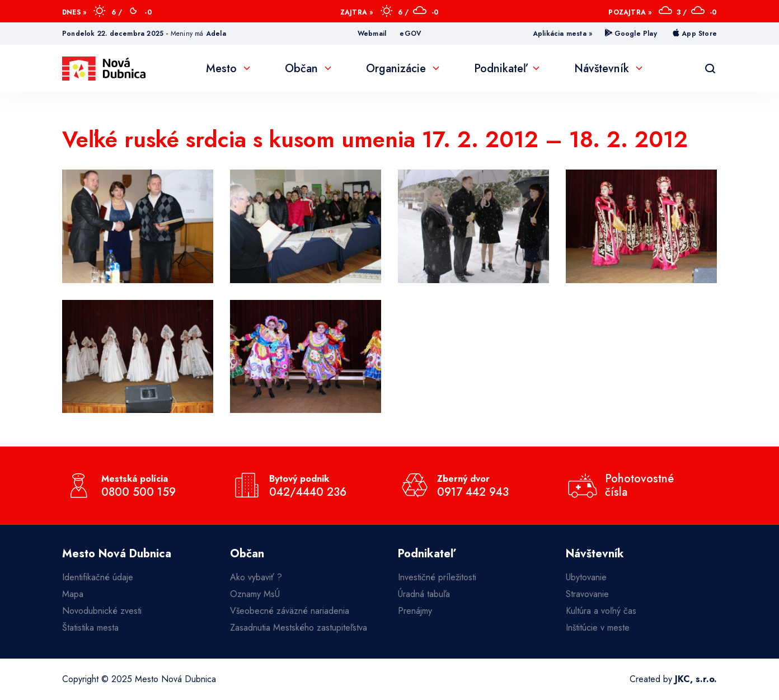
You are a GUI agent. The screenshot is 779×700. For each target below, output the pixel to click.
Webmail (372, 34)
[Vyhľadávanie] (710, 69)
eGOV (410, 34)
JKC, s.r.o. (696, 679)
